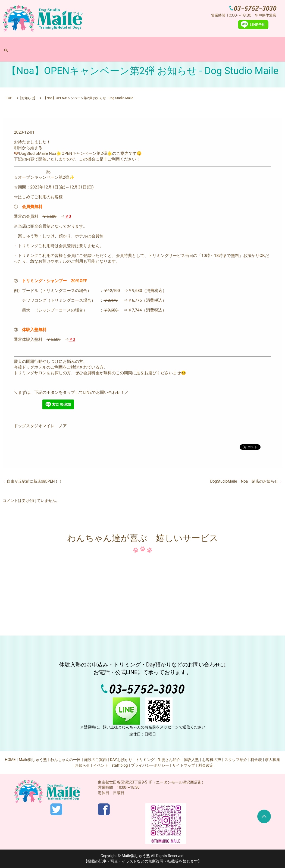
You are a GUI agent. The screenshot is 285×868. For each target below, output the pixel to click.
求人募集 (225, 45)
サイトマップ (184, 765)
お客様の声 (212, 760)
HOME (46, 45)
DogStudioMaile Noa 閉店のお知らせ (244, 481)
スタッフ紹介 (236, 760)
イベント (101, 765)
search (240, 45)
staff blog (120, 765)
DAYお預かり (151, 45)
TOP (9, 98)
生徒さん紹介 (169, 760)
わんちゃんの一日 (99, 45)
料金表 (209, 45)
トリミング (174, 45)
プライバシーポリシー (150, 765)
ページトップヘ (264, 816)
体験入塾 (193, 45)
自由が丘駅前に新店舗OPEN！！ (35, 481)
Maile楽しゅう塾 (68, 45)
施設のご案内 (127, 45)
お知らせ (28, 98)
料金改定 (206, 765)
